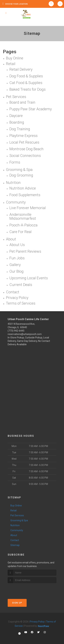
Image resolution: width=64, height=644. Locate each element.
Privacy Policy (37, 622)
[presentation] (26, 589)
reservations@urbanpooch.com (25, 334)
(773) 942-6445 (16, 331)
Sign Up (17, 603)
